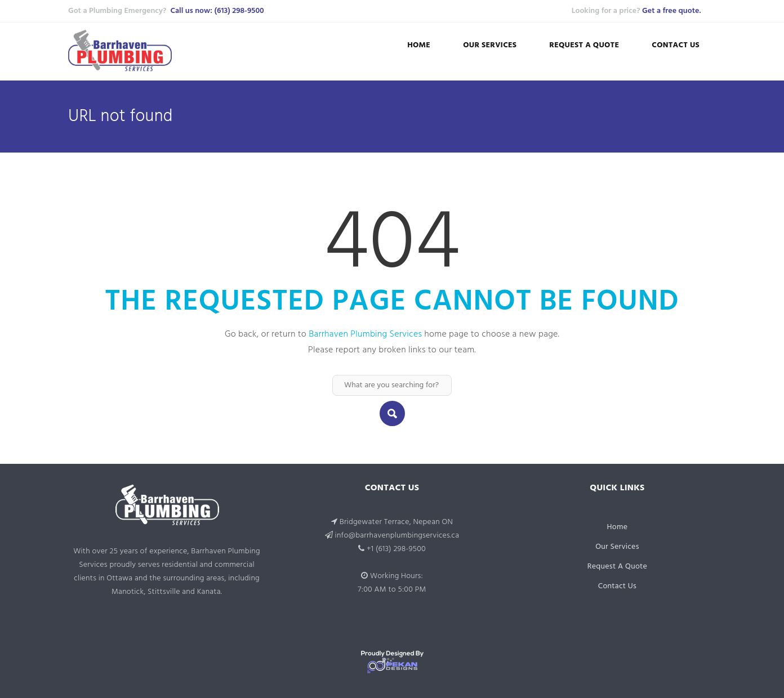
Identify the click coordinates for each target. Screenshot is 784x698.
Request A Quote (584, 45)
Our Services (490, 45)
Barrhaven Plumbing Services (365, 334)
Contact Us (676, 45)
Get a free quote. (671, 11)
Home (419, 45)
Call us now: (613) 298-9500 (217, 11)
